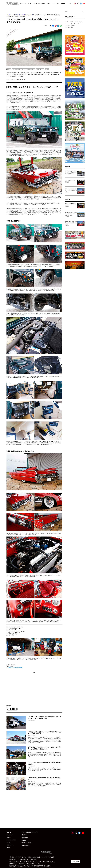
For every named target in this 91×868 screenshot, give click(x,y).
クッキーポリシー (21, 862)
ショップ (30, 15)
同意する (75, 862)
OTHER (24, 15)
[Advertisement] (34, 691)
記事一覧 (18, 15)
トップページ (10, 15)
